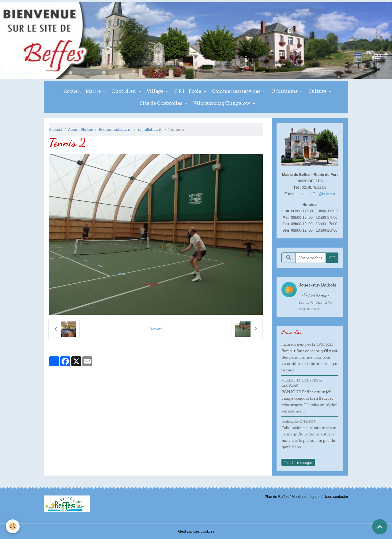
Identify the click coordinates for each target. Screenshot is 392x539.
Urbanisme (285, 91)
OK (332, 258)
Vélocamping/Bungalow (222, 103)
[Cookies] (13, 526)
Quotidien (124, 91)
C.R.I (179, 91)
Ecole (196, 91)
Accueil (72, 91)
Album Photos (80, 129)
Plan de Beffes (277, 497)
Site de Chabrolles (162, 103)
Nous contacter (336, 497)
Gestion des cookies (196, 531)
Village (156, 91)
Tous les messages (298, 463)
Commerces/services (237, 91)
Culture (318, 91)
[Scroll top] (380, 527)
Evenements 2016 (115, 129)
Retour (156, 329)
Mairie (94, 91)
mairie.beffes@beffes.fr (316, 194)
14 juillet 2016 (150, 129)
